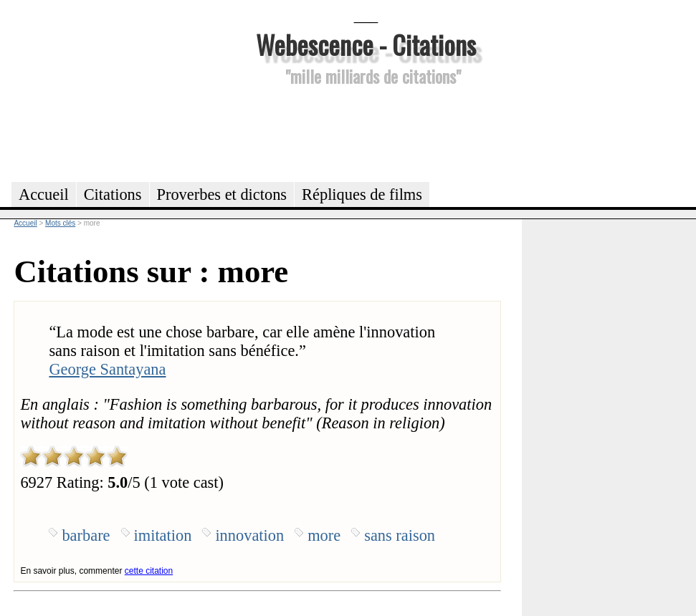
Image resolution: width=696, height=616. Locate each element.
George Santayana (107, 369)
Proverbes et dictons (222, 194)
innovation (249, 535)
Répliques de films (362, 194)
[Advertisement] (366, 132)
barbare (86, 535)
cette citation (149, 571)
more (324, 535)
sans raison (400, 535)
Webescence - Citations (366, 44)
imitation (163, 535)
